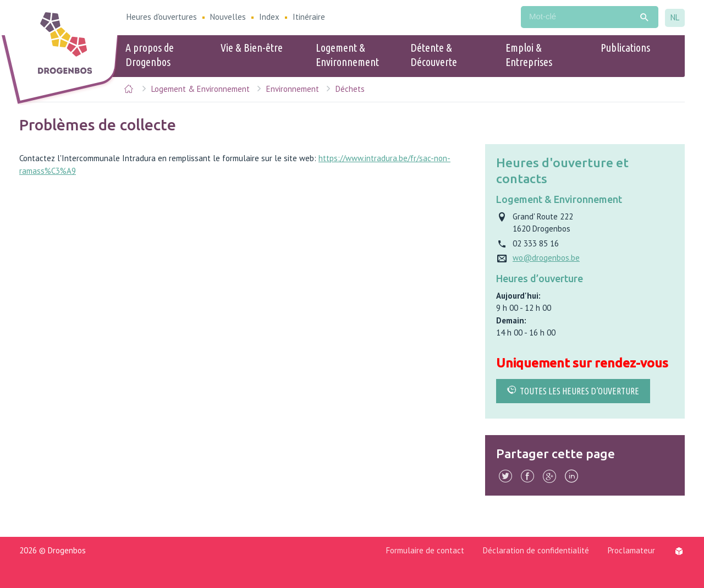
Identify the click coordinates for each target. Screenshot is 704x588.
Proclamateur (631, 550)
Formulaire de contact (425, 550)
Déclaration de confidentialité (536, 550)
